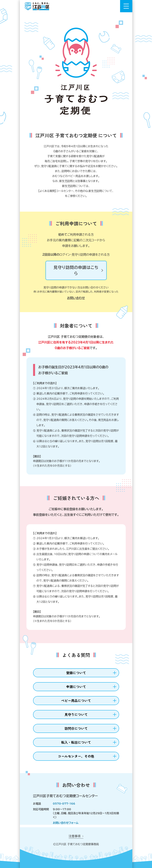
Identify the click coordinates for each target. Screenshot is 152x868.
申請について (76, 687)
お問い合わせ (76, 298)
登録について (76, 673)
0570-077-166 (64, 804)
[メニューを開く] (126, 6)
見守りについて (76, 714)
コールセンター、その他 (76, 756)
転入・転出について (76, 742)
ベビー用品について (76, 701)
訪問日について (76, 728)
